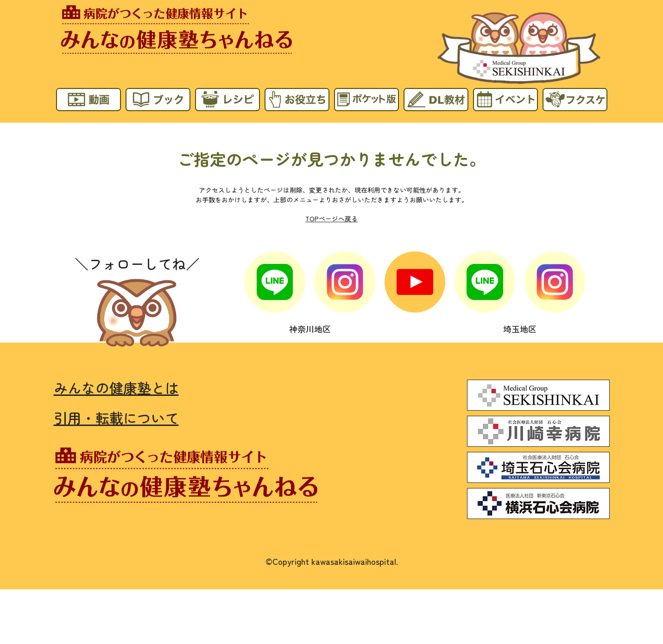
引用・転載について (116, 417)
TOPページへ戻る (331, 219)
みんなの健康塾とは (116, 387)
